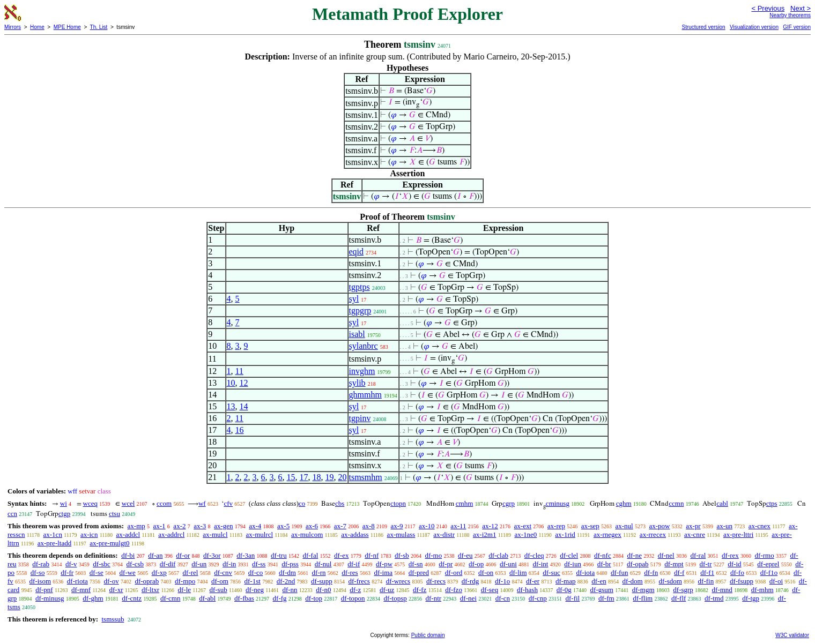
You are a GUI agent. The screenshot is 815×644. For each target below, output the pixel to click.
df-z (355, 590)
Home (37, 27)
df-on (486, 572)
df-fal (310, 555)
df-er (533, 581)
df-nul (323, 564)
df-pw (384, 564)
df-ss (259, 564)
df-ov (112, 581)
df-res (350, 572)
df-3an (246, 555)
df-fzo (454, 590)
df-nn (290, 590)
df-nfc (603, 555)
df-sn (416, 564)
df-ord (454, 572)
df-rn (319, 572)
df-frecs (359, 581)
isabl (357, 334)
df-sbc (102, 564)
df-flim (643, 598)
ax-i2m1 (484, 534)
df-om (220, 581)
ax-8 (369, 526)
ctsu (114, 514)
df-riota (77, 581)
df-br (604, 564)
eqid (357, 252)
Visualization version (754, 27)
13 (231, 406)
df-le (185, 590)
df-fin (706, 581)
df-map (566, 581)
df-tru (279, 555)
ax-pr (693, 526)
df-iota (586, 572)
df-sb (402, 555)
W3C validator (792, 635)
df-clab (498, 555)
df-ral (698, 555)
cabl (722, 503)
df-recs (436, 581)
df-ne (634, 555)
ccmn (676, 503)
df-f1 (707, 572)
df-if (354, 564)
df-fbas (244, 598)
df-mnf (81, 590)
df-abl (207, 598)
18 (317, 477)
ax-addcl (128, 534)
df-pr (446, 564)
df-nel (666, 555)
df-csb (135, 564)
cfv (228, 503)
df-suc (551, 572)
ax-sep (590, 526)
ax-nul (624, 526)
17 (304, 477)
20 (343, 477)
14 (244, 406)
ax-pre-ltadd (55, 543)
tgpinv (360, 418)
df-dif (168, 564)
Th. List (99, 27)
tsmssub (113, 619)
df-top (314, 598)
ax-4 (255, 526)
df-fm (606, 598)
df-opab (638, 564)
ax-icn (89, 534)
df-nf (372, 555)
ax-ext (523, 526)
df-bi (128, 555)
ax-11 (458, 526)
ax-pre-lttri (738, 534)
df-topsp (395, 598)
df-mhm (762, 590)
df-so (38, 572)
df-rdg (471, 581)
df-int (541, 564)
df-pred (419, 572)
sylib (357, 383)
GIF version (797, 27)
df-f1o (769, 572)
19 (330, 477)
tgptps (360, 287)
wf (202, 503)
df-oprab (147, 581)
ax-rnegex (607, 534)
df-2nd (286, 581)
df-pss (290, 564)
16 (240, 430)
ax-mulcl (215, 534)
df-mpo (185, 581)
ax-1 (160, 526)
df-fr (67, 572)
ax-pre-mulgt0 (109, 543)
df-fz (420, 590)
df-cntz (132, 598)
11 (239, 371)
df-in (229, 564)
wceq (90, 503)
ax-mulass (401, 534)
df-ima (383, 572)
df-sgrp (683, 590)
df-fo (737, 572)
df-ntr (433, 598)
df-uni (508, 564)
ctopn (398, 503)
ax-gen (223, 526)
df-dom (632, 581)
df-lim (518, 572)
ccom (164, 503)
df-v (71, 564)
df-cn (503, 598)
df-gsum (602, 590)
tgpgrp (360, 310)
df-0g (564, 590)
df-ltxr (150, 590)
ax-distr (444, 534)
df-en (599, 581)
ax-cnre (695, 534)
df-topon (353, 598)
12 (244, 383)
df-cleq (534, 555)
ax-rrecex (653, 534)
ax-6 (312, 526)
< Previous (768, 8)
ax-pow (659, 526)
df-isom (40, 581)
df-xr (116, 590)
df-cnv (223, 572)
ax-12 (490, 526)
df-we (128, 572)
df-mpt (674, 564)
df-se (97, 572)
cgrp (509, 503)
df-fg (280, 598)
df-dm (287, 572)
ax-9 (397, 526)
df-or (183, 555)
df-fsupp (742, 581)
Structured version (703, 27)
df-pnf (44, 590)
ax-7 (340, 526)
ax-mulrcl (260, 534)
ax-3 (200, 526)
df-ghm (93, 598)
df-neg (255, 590)
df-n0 (323, 590)
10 (231, 383)
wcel (128, 503)
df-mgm (643, 590)
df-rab (41, 564)
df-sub (218, 590)
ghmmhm (365, 395)
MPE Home (67, 27)
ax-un (724, 526)
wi (64, 503)
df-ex (341, 555)
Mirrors (13, 27)
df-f (679, 572)
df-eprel (768, 564)
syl (354, 299)
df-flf (679, 598)
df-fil (573, 598)
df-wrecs (398, 581)
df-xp (159, 572)
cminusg (558, 503)
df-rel (191, 572)
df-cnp (538, 598)
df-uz (387, 590)
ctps (772, 503)
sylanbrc (364, 346)
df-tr (705, 564)
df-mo (433, 555)
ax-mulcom (307, 534)
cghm (624, 503)
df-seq (490, 590)
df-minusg (50, 598)
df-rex (730, 555)
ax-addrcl (171, 534)
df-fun (620, 572)
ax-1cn (53, 534)
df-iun (573, 564)
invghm (362, 371)
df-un (199, 564)
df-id (734, 564)
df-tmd (714, 598)
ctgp (64, 514)
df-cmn (171, 598)
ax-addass (355, 534)
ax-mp (136, 526)
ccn (12, 514)
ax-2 (179, 526)
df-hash (527, 590)
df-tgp (751, 598)
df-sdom (670, 581)
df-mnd (722, 590)
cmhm (465, 503)
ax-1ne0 (525, 534)
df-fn (651, 572)
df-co (255, 572)
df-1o (502, 581)
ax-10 (427, 526)
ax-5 (283, 526)
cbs (340, 503)
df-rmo (765, 555)
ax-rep (556, 526)
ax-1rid (565, 534)
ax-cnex (760, 526)
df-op (476, 564)
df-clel (569, 555)
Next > (801, 8)
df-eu (465, 555)
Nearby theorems (790, 15)
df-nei (468, 598)
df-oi (776, 581)
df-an (155, 555)
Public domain (428, 635)
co (302, 503)
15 (291, 477)
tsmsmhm (366, 477)
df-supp (322, 581)
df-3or (212, 555)
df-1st (253, 581)
